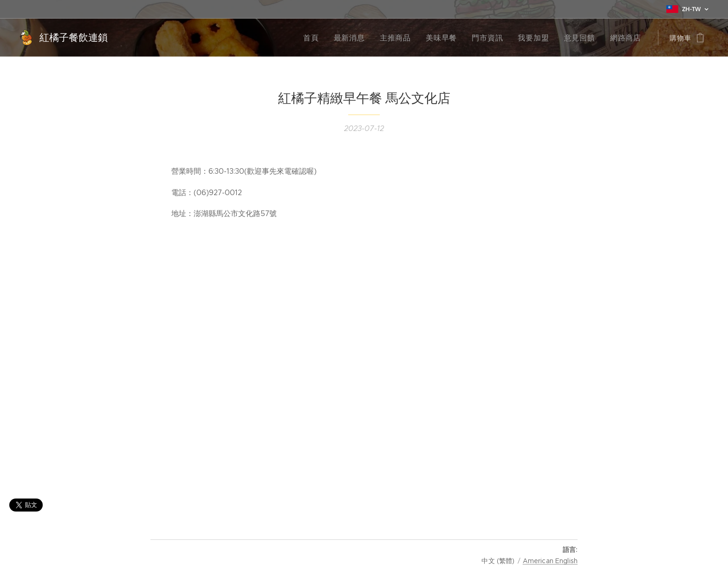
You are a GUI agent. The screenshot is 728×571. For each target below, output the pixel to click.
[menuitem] (328, 38)
